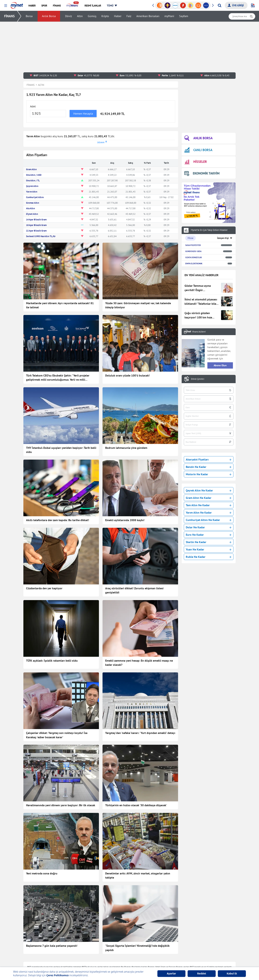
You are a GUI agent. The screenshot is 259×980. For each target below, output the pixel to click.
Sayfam (184, 16)
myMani (169, 16)
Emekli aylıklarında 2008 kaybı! (125, 520)
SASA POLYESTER (193, 245)
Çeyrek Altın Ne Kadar (209, 490)
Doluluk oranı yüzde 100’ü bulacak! (127, 375)
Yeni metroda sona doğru (42, 873)
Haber (118, 16)
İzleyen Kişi (223, 238)
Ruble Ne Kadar (209, 557)
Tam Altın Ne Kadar (209, 505)
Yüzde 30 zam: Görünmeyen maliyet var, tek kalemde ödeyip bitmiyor (138, 305)
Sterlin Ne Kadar (209, 542)
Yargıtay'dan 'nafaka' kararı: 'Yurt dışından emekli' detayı (140, 733)
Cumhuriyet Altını (35, 197)
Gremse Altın (33, 203)
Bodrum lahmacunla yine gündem (126, 448)
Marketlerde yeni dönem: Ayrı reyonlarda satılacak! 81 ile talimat (60, 305)
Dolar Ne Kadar (209, 527)
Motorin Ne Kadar (209, 474)
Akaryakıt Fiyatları (209, 459)
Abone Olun (220, 365)
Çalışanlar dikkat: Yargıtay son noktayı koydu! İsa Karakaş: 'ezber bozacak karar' (57, 735)
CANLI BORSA (198, 150)
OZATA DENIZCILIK (194, 257)
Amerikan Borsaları (148, 16)
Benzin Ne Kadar (209, 467)
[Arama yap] (220, 5)
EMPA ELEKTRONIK (194, 263)
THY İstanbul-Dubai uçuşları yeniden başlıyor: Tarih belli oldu (61, 450)
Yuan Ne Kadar (209, 549)
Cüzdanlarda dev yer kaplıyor (44, 588)
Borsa (29, 16)
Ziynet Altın (32, 214)
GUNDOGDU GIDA (193, 251)
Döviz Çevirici (198, 379)
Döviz (69, 16)
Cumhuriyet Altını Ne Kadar (209, 520)
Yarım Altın (32, 192)
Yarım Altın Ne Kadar (209, 512)
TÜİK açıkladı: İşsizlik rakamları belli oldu (52, 661)
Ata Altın (30, 208)
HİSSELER (196, 162)
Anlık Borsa (49, 16)
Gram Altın (31, 169)
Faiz (129, 16)
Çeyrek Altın (32, 186)
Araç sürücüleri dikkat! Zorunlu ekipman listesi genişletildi (134, 590)
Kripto (105, 16)
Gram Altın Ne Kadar (209, 498)
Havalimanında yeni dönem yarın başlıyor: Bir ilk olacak (61, 805)
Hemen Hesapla (83, 114)
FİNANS (10, 16)
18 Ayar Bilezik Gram (36, 225)
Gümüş (92, 16)
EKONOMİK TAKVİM (202, 173)
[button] (6, 6)
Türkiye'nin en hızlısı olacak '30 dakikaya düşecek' (136, 805)
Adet (33, 106)
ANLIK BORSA (198, 138)
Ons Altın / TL (33, 181)
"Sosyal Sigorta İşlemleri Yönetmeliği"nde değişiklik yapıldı (137, 948)
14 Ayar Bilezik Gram (36, 220)
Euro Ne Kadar (209, 535)
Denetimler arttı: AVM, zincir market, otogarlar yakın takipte (138, 875)
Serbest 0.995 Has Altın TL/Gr (41, 236)
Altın (80, 16)
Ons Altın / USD (34, 175)
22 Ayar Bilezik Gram (36, 231)
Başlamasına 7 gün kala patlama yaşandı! (52, 946)
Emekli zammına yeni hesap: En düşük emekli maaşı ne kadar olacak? (139, 663)
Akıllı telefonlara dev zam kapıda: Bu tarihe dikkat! (58, 520)
